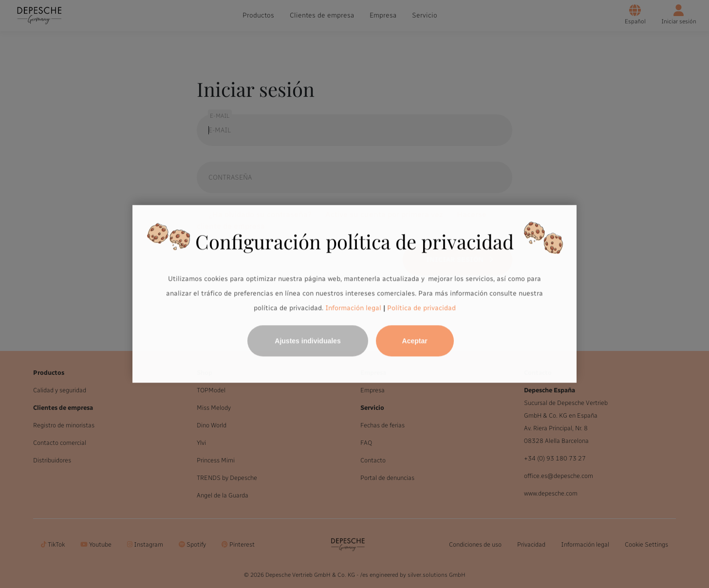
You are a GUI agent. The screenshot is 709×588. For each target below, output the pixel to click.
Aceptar (415, 341)
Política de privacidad (421, 308)
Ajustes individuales (308, 341)
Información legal (352, 308)
